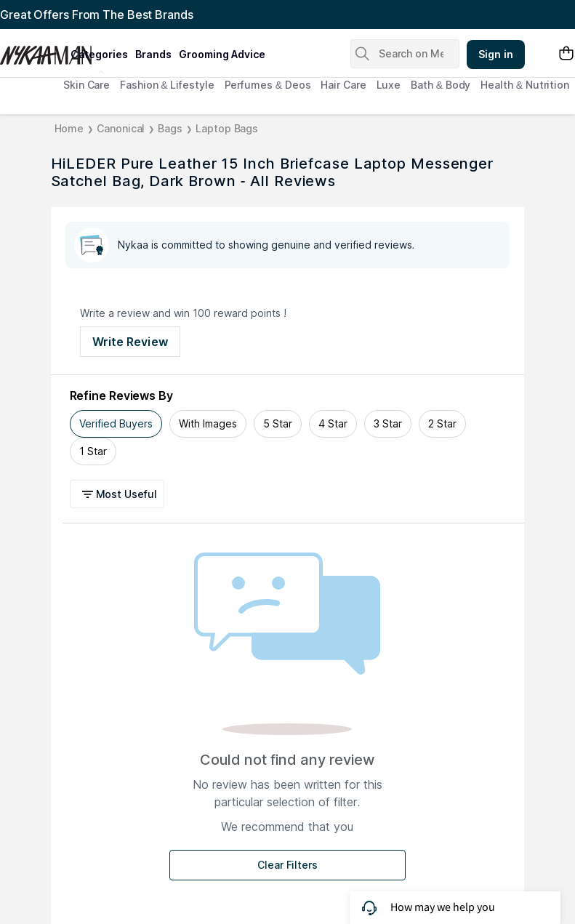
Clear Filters (287, 865)
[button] (120, 494)
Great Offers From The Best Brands (97, 15)
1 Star (93, 451)
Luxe (389, 85)
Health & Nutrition (525, 85)
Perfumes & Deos (268, 85)
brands (153, 54)
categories (99, 54)
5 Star (278, 423)
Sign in (496, 54)
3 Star (388, 423)
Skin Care (87, 85)
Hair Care (343, 85)
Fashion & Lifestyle (167, 85)
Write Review (130, 342)
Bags (170, 128)
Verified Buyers (116, 423)
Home (69, 128)
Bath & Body (441, 85)
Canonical (121, 128)
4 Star (333, 423)
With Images (208, 423)
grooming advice (222, 54)
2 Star (442, 423)
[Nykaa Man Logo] (33, 50)
